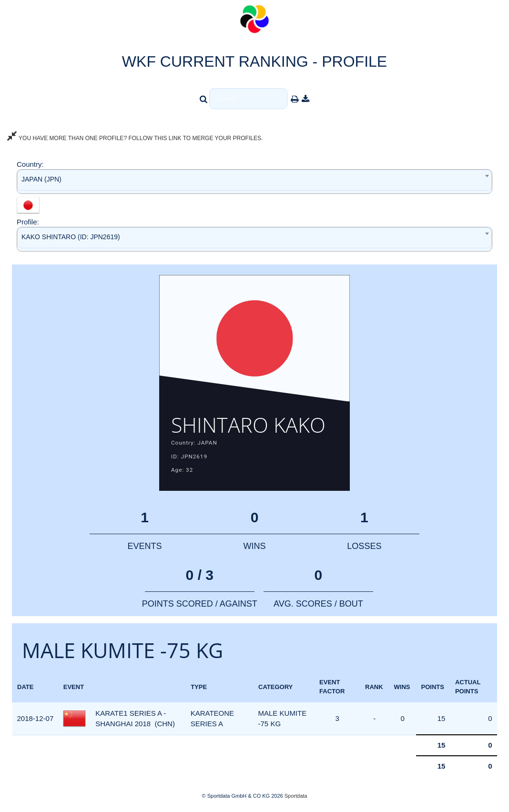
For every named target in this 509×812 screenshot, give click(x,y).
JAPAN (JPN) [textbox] (41, 179)
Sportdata (296, 796)
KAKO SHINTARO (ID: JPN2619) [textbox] (71, 237)
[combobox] (254, 181)
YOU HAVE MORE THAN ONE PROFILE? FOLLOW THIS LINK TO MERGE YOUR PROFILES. (135, 138)
